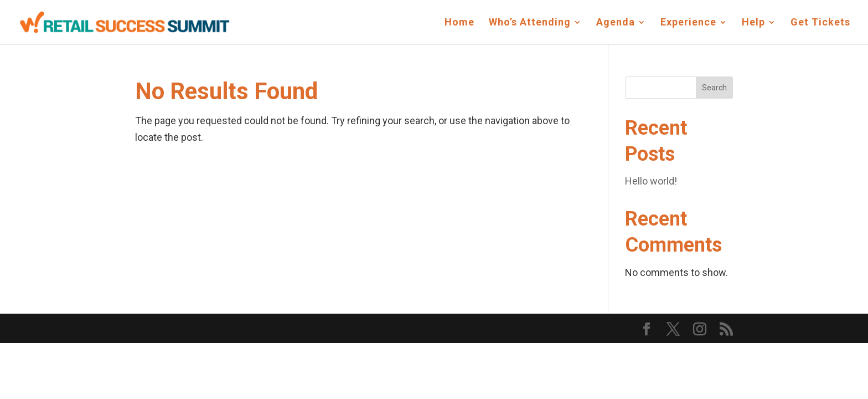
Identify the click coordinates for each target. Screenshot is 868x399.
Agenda (616, 23)
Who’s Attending (530, 23)
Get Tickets (820, 23)
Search (714, 88)
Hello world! (651, 181)
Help (753, 23)
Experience (688, 23)
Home (459, 23)
